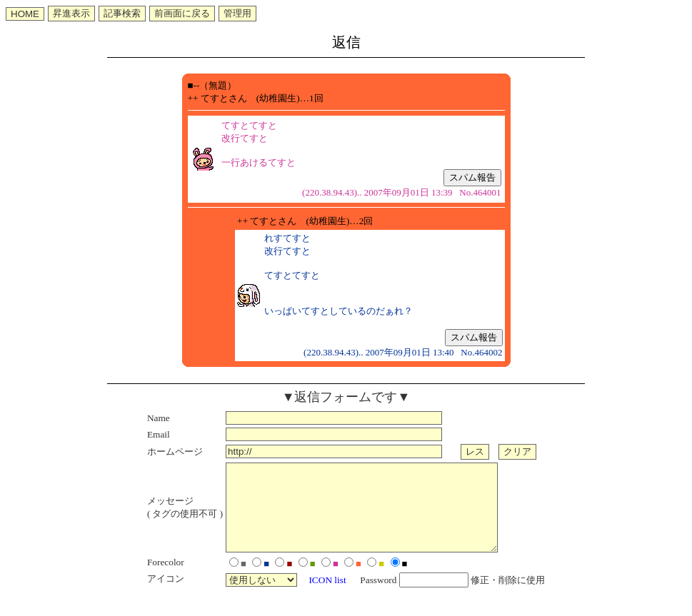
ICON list (327, 597)
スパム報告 (472, 177)
